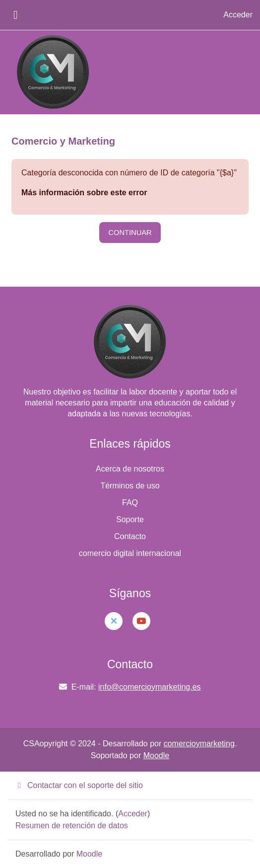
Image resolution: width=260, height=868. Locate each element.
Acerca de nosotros (130, 469)
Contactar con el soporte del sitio (79, 785)
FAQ (130, 503)
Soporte (130, 519)
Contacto (130, 536)
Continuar (130, 233)
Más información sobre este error (84, 193)
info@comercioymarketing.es (150, 687)
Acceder (238, 15)
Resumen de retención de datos (72, 826)
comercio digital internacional (130, 553)
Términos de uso (130, 486)
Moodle (156, 755)
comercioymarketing (199, 744)
